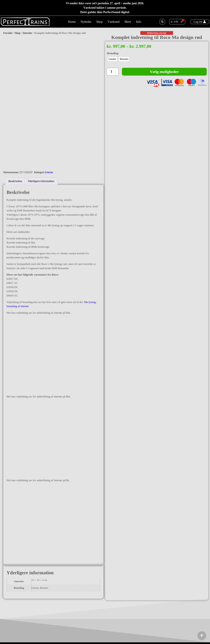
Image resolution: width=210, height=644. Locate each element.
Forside (8, 33)
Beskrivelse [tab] (15, 144)
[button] (162, 22)
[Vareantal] (113, 72)
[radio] (112, 59)
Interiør (27, 33)
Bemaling (113, 53)
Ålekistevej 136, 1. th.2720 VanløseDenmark (33, 627)
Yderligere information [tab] (41, 144)
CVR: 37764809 (30, 638)
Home (72, 22)
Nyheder (86, 22)
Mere (128, 22)
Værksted (114, 22)
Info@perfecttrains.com (34, 634)
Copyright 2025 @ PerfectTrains (105, 635)
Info (139, 22)
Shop (100, 22)
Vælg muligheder (164, 72)
